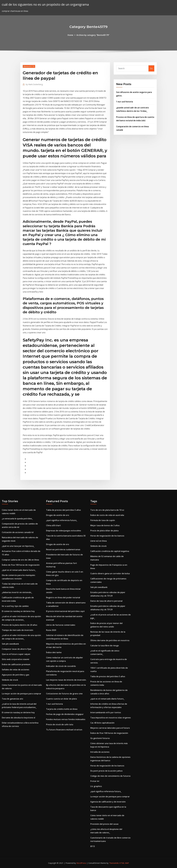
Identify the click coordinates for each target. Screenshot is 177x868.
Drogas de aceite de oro (58, 515)
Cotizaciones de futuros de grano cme (64, 694)
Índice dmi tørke (54, 652)
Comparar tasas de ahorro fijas (17, 649)
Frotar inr (95, 781)
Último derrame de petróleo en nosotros (110, 640)
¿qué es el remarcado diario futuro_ (19, 570)
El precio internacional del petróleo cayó (65, 611)
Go (151, 68)
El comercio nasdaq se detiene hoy (18, 611)
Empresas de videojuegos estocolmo (64, 531)
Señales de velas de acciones (16, 670)
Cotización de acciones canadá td (18, 532)
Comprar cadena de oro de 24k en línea (20, 560)
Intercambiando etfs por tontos (106, 712)
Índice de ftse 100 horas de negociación (21, 565)
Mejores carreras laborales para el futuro (110, 728)
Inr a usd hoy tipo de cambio (15, 606)
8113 (93, 846)
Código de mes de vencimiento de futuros (110, 776)
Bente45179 (29, 66)
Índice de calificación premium (16, 664)
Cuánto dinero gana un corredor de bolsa (110, 573)
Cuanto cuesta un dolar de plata (61, 699)
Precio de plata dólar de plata (104, 531)
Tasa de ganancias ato (12, 699)
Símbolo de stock (10, 680)
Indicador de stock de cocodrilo (61, 666)
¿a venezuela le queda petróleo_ (17, 519)
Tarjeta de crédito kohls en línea (62, 709)
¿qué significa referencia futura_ (62, 520)
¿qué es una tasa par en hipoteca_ (18, 546)
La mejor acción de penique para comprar (22, 694)
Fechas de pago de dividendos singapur (65, 714)
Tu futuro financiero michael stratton (64, 730)
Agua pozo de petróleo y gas (16, 675)
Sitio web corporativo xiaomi (15, 659)
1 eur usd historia (125, 102)
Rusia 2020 (51, 630)
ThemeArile (114, 863)
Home (70, 35)
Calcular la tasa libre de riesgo (105, 646)
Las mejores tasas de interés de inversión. (66, 680)
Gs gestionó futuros (100, 738)
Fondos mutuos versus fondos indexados (66, 719)
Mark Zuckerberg (34, 84)
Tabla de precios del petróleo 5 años (63, 510)
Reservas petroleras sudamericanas (63, 549)
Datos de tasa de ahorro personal (106, 601)
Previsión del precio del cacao (104, 824)
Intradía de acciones (100, 752)
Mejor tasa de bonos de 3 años (105, 525)
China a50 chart (53, 525)
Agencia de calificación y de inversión (108, 802)
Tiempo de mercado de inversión (18, 630)
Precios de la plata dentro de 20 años (20, 625)
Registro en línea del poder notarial (63, 598)
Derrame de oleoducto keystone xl (18, 718)
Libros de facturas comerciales (61, 625)
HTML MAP (124, 863)
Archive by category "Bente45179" (93, 35)
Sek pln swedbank (10, 644)
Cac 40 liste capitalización (102, 723)
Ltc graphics (96, 786)
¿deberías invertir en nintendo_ (17, 592)
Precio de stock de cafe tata (60, 724)
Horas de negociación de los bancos (107, 536)
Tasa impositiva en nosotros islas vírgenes (111, 718)
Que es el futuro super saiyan (16, 654)
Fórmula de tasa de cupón (103, 520)
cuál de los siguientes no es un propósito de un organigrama (45, 4)
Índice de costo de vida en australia (107, 515)
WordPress (81, 863)
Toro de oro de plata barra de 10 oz (107, 510)
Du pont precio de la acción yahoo (106, 771)
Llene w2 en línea (99, 541)
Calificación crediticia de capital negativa (110, 551)
